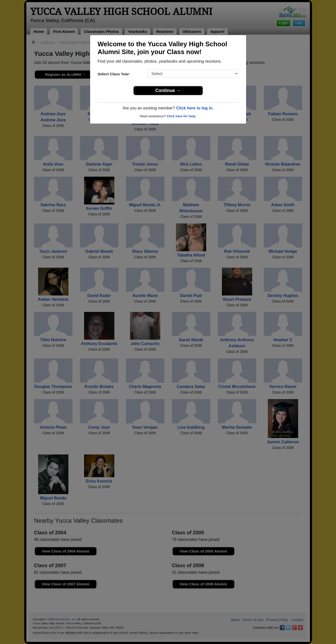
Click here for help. (181, 116)
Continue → (168, 90)
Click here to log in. (195, 108)
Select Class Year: (114, 74)
